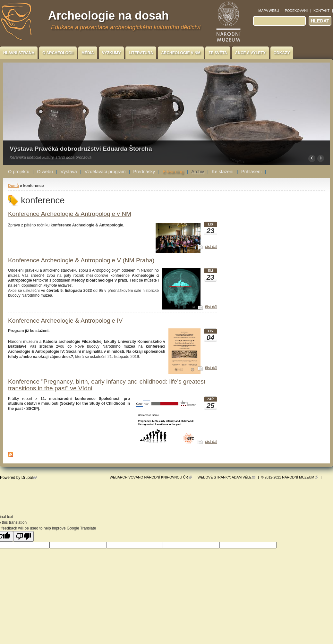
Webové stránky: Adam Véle (226, 477)
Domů (13, 186)
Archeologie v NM (181, 53)
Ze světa (218, 53)
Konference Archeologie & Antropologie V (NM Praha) (81, 260)
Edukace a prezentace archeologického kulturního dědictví (126, 27)
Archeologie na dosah (108, 16)
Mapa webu (269, 11)
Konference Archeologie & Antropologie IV (65, 321)
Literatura (141, 53)
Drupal (29, 478)
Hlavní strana (19, 53)
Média (88, 53)
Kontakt (321, 11)
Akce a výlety (250, 53)
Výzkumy (111, 53)
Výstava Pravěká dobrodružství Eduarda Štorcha (81, 149)
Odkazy (282, 53)
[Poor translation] (23, 536)
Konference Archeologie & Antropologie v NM (70, 214)
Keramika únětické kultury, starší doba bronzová (51, 157)
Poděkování (296, 11)
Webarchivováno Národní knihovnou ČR (151, 477)
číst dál (211, 247)
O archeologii (58, 53)
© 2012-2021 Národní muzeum (290, 477)
